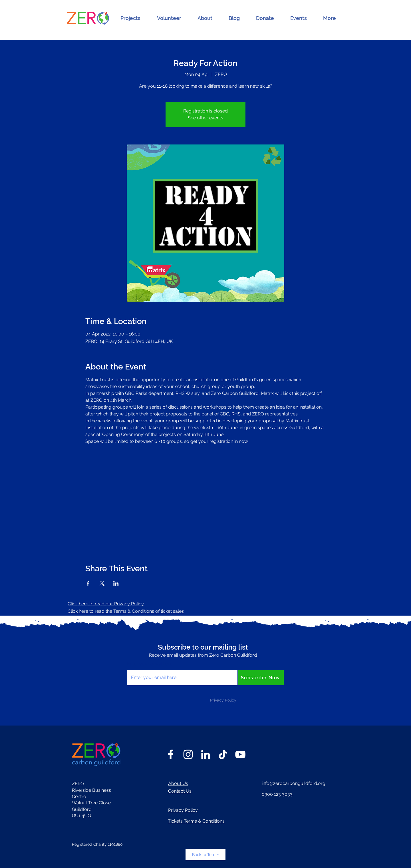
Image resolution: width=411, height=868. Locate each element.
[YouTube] (240, 754)
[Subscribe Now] (261, 678)
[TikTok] (223, 754)
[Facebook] (171, 754)
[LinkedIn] (205, 754)
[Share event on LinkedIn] (116, 583)
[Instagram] (188, 754)
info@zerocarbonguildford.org (294, 783)
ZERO (78, 784)
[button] (130, 18)
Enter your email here (150, 664)
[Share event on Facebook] (88, 583)
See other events (205, 118)
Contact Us (180, 791)
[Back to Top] (205, 855)
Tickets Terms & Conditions (196, 821)
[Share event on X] (102, 583)
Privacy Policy (183, 810)
